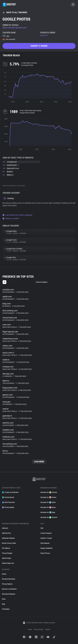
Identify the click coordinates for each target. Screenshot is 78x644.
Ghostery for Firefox (48, 497)
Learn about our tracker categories (17, 215)
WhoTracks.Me (8, 502)
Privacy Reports (7, 584)
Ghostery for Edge (48, 512)
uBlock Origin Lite (8, 563)
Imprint (48, 629)
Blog (4, 604)
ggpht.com (44, 35)
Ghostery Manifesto (9, 579)
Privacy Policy (39, 629)
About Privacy (45, 553)
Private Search (8, 497)
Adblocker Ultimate (8, 538)
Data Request (45, 543)
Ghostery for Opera (48, 507)
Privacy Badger (7, 553)
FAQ (42, 528)
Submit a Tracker (46, 538)
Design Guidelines (46, 548)
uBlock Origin (6, 558)
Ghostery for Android (49, 517)
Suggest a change (39, 46)
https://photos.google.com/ (15, 28)
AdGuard (5, 528)
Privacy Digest (8, 507)
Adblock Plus (6, 533)
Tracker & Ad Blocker (10, 492)
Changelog (6, 609)
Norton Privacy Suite (9, 543)
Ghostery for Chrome (49, 492)
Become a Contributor (9, 589)
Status (4, 574)
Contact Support (46, 533)
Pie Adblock (6, 548)
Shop (4, 599)
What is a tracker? (11, 219)
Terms (30, 629)
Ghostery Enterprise (9, 594)
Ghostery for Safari (48, 502)
